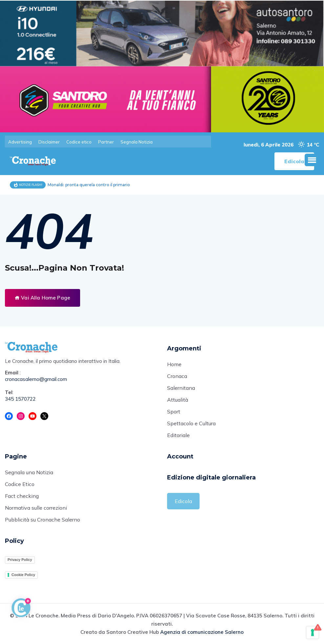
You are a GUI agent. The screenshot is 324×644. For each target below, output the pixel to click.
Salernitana (181, 388)
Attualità (178, 400)
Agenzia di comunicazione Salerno (202, 632)
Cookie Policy (23, 575)
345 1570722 (20, 399)
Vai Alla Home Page (43, 298)
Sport (174, 411)
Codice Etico (20, 484)
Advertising (20, 142)
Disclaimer (49, 142)
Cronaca (177, 376)
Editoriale (178, 435)
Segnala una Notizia (29, 472)
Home (174, 364)
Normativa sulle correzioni (36, 508)
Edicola (183, 501)
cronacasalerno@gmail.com (36, 379)
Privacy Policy (20, 560)
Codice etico (79, 142)
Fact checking (22, 496)
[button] (312, 160)
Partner (106, 142)
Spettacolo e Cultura (191, 423)
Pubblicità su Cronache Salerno (43, 520)
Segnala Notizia (137, 142)
